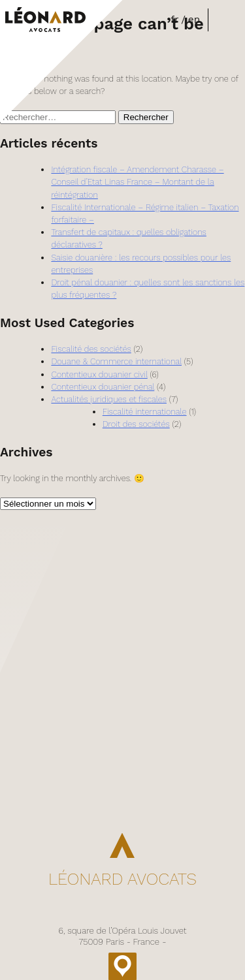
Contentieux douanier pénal (103, 387)
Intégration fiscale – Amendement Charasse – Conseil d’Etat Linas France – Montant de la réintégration (137, 182)
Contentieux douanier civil (99, 374)
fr (174, 20)
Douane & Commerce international (116, 361)
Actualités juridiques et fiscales (109, 399)
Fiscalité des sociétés (91, 349)
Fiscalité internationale (145, 412)
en (194, 20)
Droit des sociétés (136, 424)
